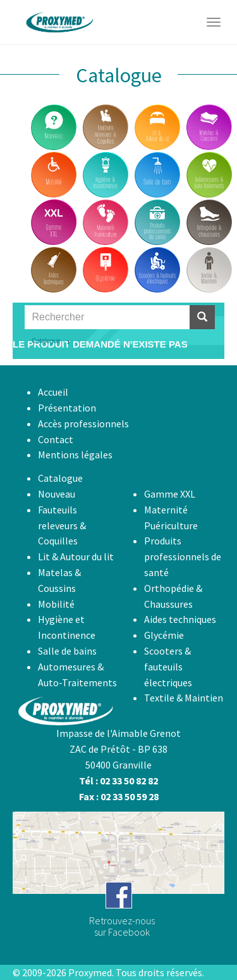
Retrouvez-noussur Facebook (122, 926)
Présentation (67, 408)
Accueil (53, 392)
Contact (56, 439)
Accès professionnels (83, 424)
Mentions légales (75, 455)
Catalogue (46, 341)
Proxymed (90, 972)
